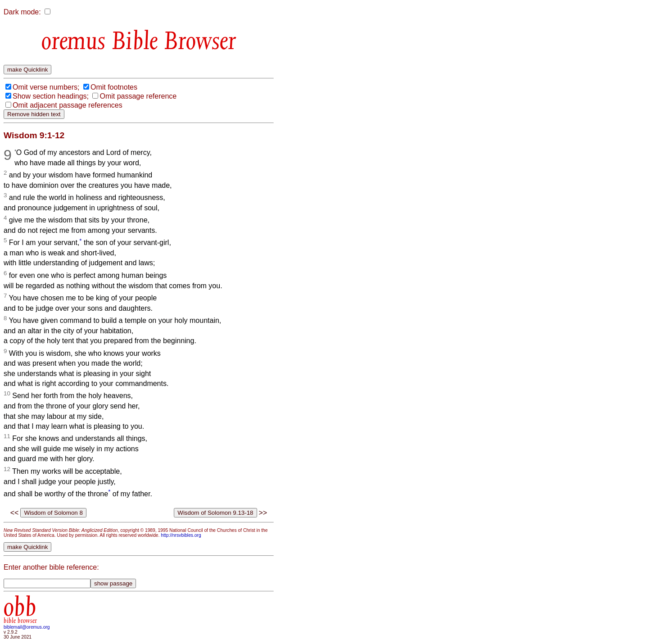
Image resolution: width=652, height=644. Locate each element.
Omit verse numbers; (46, 87)
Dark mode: (22, 12)
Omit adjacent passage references (68, 105)
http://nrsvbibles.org (181, 535)
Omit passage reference (138, 96)
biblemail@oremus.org (27, 627)
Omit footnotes (114, 87)
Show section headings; (51, 96)
